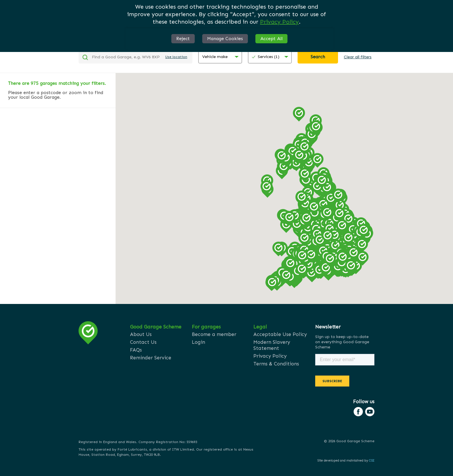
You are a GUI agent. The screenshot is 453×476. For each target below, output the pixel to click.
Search (318, 57)
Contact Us (143, 342)
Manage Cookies (225, 39)
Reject (183, 39)
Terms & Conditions (276, 364)
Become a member (214, 334)
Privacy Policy (279, 22)
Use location (176, 57)
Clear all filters (358, 57)
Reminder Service (151, 358)
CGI (372, 461)
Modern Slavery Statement (272, 345)
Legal (260, 327)
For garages (206, 327)
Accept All (271, 39)
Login (198, 342)
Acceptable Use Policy (280, 334)
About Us (141, 334)
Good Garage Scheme (156, 327)
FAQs (136, 350)
